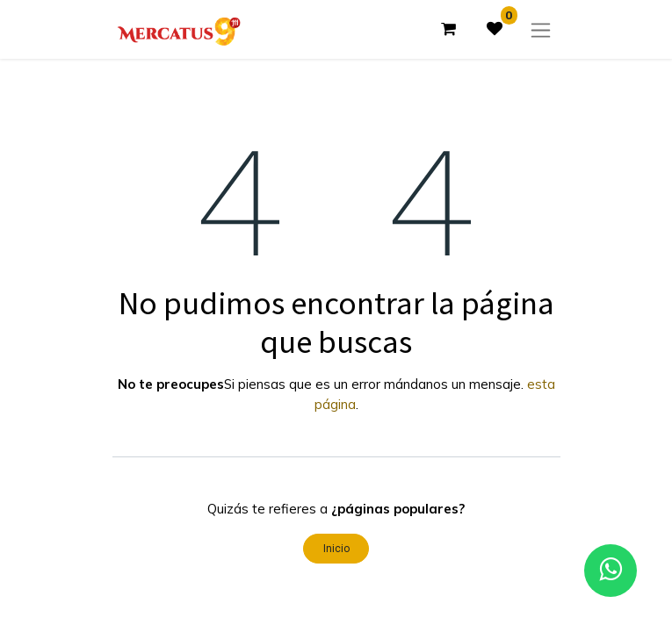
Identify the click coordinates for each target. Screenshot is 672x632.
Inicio (336, 549)
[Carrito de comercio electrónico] (449, 29)
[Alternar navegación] (541, 29)
